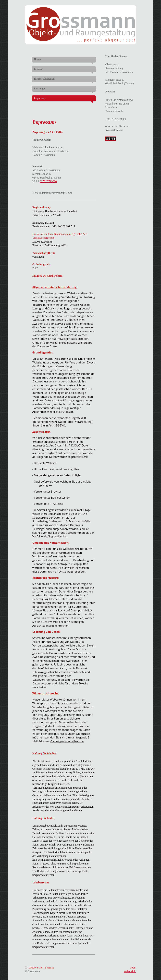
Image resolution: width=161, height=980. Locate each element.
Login (133, 968)
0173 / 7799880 (48, 181)
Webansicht (130, 971)
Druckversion (34, 968)
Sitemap (49, 968)
